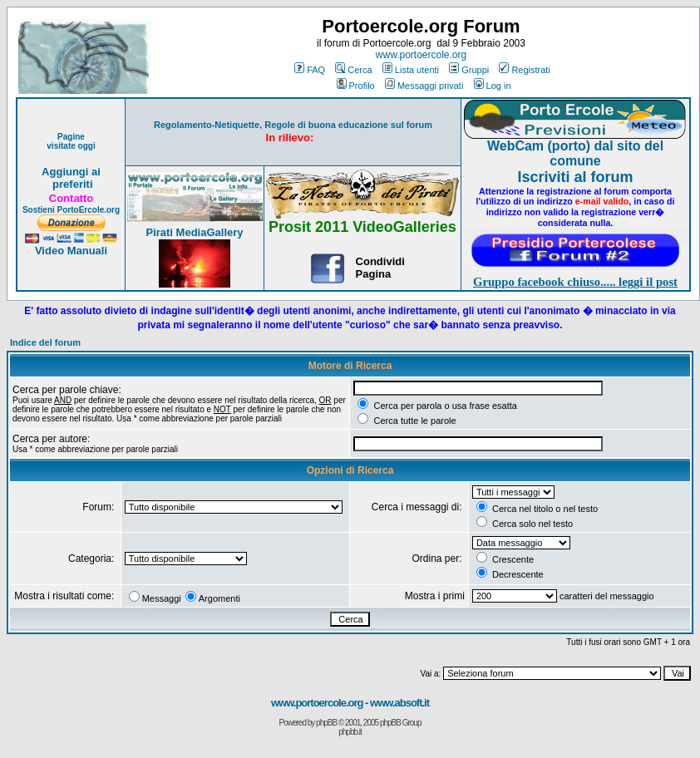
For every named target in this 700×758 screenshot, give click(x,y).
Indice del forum (45, 342)
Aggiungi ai (71, 172)
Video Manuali (71, 251)
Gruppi (469, 70)
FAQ (310, 70)
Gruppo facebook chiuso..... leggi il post (575, 282)
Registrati (524, 70)
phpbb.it (350, 732)
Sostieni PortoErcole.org (71, 210)
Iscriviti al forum (575, 177)
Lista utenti (411, 70)
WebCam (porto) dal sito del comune (575, 153)
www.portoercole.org (421, 55)
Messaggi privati (424, 86)
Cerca (353, 70)
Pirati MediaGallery (194, 232)
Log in (493, 86)
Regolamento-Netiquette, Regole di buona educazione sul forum (293, 125)
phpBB (326, 723)
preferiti (71, 184)
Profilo (356, 86)
